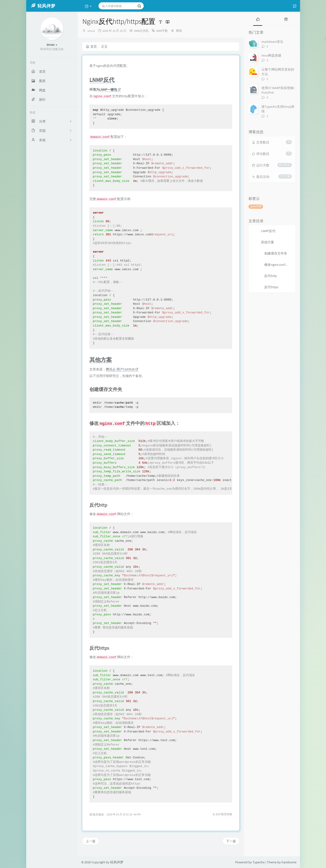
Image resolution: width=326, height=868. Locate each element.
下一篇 (231, 841)
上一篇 (91, 841)
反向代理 (256, 206)
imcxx (91, 31)
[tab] (258, 19)
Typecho (259, 862)
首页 (91, 47)
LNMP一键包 (110, 90)
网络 (179, 31)
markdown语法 (272, 42)
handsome (289, 862)
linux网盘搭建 (271, 55)
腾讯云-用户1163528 (122, 369)
